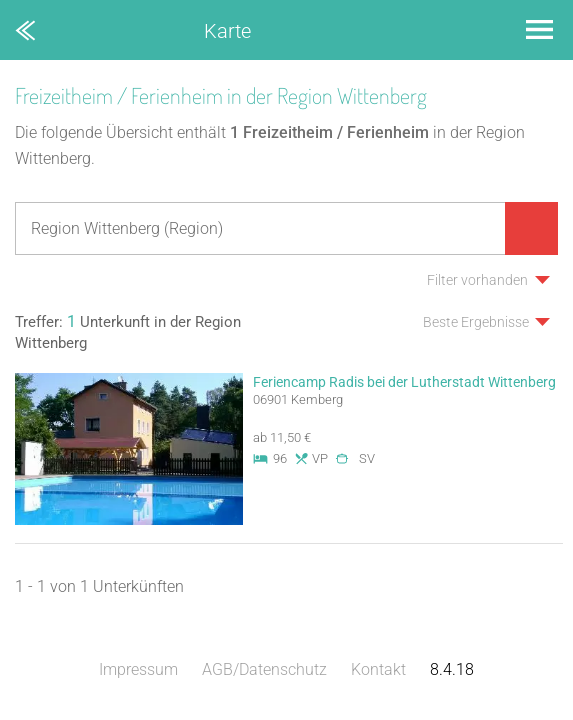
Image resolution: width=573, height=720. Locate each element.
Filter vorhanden (477, 280)
